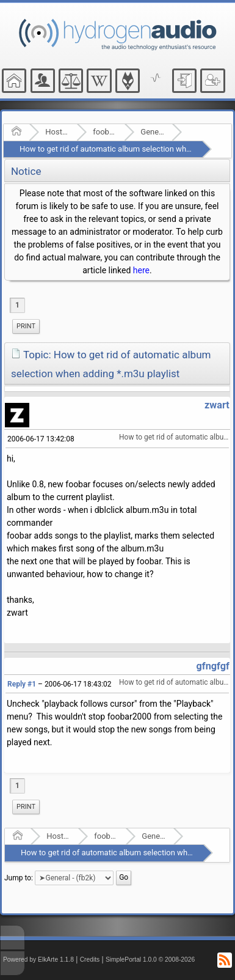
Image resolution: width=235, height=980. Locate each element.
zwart (217, 405)
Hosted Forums (57, 132)
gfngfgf (213, 666)
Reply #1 (22, 684)
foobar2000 (105, 132)
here (141, 270)
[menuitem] (26, 326)
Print (26, 326)
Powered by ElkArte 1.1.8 (38, 960)
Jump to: (19, 877)
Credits (90, 960)
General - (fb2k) (152, 132)
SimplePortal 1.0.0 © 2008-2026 (150, 960)
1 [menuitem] (17, 305)
